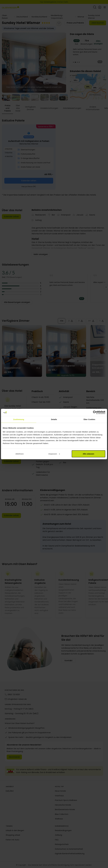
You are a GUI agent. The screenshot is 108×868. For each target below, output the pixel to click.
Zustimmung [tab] (19, 419)
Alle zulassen (88, 454)
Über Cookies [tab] (89, 419)
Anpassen (54, 454)
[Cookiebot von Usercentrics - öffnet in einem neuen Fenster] (95, 412)
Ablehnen (20, 454)
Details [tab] (54, 419)
